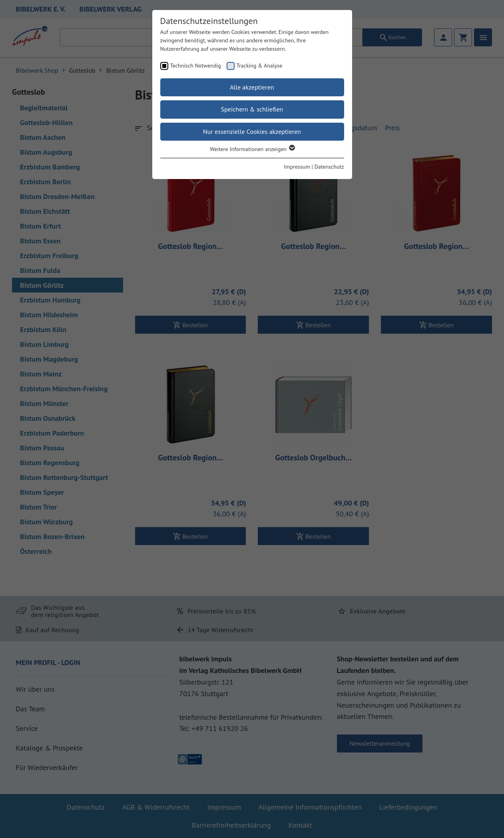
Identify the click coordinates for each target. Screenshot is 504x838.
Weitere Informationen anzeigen (252, 149)
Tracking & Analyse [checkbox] (260, 66)
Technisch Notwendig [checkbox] (196, 66)
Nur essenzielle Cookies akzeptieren (252, 131)
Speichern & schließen (252, 109)
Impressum (297, 167)
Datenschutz (329, 167)
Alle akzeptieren (252, 87)
